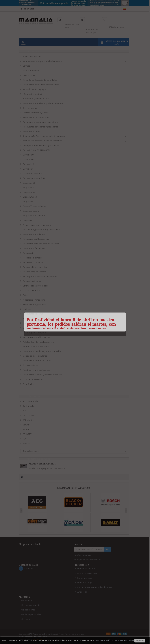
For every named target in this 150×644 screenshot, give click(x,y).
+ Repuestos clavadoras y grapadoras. (41, 127)
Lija (24, 323)
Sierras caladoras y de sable (36, 346)
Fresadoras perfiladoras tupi (36, 239)
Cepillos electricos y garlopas (36, 113)
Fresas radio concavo (33, 258)
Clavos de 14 (29, 169)
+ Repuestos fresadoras (34, 248)
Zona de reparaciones (33, 379)
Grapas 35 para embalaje (34, 206)
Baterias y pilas (30, 108)
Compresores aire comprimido (37, 225)
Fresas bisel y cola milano (34, 272)
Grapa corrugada (31, 211)
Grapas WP (28, 220)
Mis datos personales (31, 614)
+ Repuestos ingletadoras (35, 304)
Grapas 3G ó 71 (30, 197)
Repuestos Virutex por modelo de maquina (43, 61)
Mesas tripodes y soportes (35, 333)
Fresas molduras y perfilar (35, 267)
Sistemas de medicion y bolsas (37, 328)
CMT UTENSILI (29, 415)
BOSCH (26, 411)
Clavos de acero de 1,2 (33, 173)
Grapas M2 (28, 202)
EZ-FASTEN (28, 434)
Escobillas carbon (31, 71)
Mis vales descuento (31, 605)
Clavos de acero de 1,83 (34, 178)
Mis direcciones (28, 610)
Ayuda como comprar (87, 573)
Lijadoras (27, 309)
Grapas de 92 (29, 192)
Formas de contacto (86, 568)
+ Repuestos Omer (31, 131)
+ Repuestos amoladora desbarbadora (41, 85)
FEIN (25, 439)
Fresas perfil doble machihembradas (40, 276)
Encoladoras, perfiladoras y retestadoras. (42, 230)
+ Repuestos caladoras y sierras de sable (42, 351)
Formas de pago (85, 582)
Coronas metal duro (32, 290)
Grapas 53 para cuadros (34, 215)
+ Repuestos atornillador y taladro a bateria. (43, 103)
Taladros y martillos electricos (36, 370)
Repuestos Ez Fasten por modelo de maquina (44, 136)
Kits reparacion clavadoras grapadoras (41, 145)
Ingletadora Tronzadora (34, 300)
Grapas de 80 (29, 183)
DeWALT (26, 425)
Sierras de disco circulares (35, 356)
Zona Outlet (28, 384)
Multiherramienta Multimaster (36, 337)
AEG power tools (30, 401)
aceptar (140, 641)
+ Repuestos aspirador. (33, 94)
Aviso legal (82, 592)
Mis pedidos (27, 600)
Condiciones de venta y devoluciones (95, 587)
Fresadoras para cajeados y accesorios (41, 244)
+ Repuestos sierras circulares (37, 361)
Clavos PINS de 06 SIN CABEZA (36, 150)
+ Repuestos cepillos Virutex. (36, 117)
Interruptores (29, 75)
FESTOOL (27, 443)
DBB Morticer (29, 420)
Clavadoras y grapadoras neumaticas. (40, 122)
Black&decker (29, 406)
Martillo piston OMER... (42, 464)
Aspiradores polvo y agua (35, 89)
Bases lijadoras (30, 318)
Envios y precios (85, 578)
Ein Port (26, 429)
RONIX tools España (32, 56)
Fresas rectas (29, 253)
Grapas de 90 (29, 187)
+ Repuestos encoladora (34, 234)
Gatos (25, 295)
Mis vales (25, 619)
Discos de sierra (30, 365)
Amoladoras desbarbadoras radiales (40, 80)
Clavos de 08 (29, 159)
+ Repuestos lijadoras (33, 314)
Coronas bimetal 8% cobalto (36, 286)
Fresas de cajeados (32, 281)
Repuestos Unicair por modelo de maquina (43, 141)
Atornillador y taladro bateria (36, 99)
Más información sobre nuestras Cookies (115, 640)
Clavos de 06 (29, 155)
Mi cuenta (24, 597)
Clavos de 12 (29, 164)
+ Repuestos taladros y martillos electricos (42, 375)
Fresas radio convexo (33, 262)
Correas (26, 66)
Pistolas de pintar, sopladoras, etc (38, 342)
